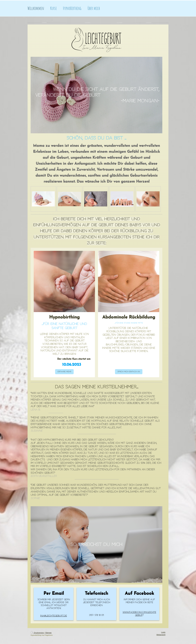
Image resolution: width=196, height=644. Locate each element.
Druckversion (38, 633)
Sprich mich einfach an (129, 372)
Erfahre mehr (64, 372)
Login (163, 632)
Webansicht (161, 635)
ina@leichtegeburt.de (54, 616)
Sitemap (48, 633)
